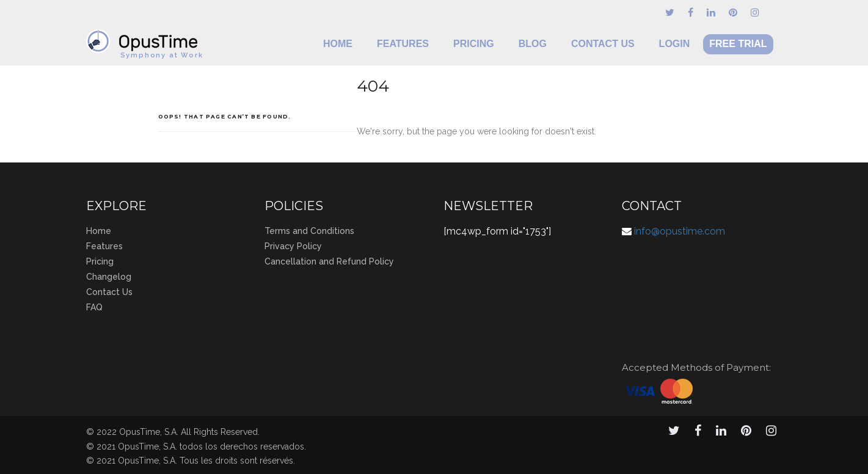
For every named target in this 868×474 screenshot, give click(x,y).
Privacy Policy (293, 246)
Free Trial (738, 44)
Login (675, 44)
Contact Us (603, 44)
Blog (533, 44)
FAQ (94, 307)
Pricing (474, 44)
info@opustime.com (680, 231)
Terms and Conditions (309, 231)
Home (338, 44)
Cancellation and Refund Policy (329, 261)
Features (403, 44)
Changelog (109, 277)
